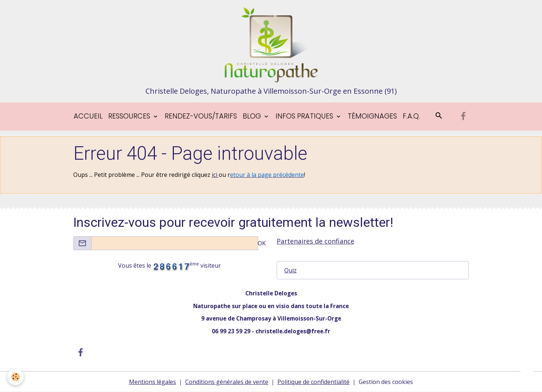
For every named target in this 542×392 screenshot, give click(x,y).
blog (253, 116)
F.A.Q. (411, 116)
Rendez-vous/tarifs (201, 116)
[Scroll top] (527, 377)
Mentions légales (153, 382)
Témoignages (372, 116)
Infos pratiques (305, 116)
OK (262, 243)
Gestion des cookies (386, 382)
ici (215, 175)
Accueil (88, 116)
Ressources (130, 116)
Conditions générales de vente (227, 382)
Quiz (291, 270)
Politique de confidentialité (313, 382)
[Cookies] (15, 377)
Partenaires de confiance (315, 241)
